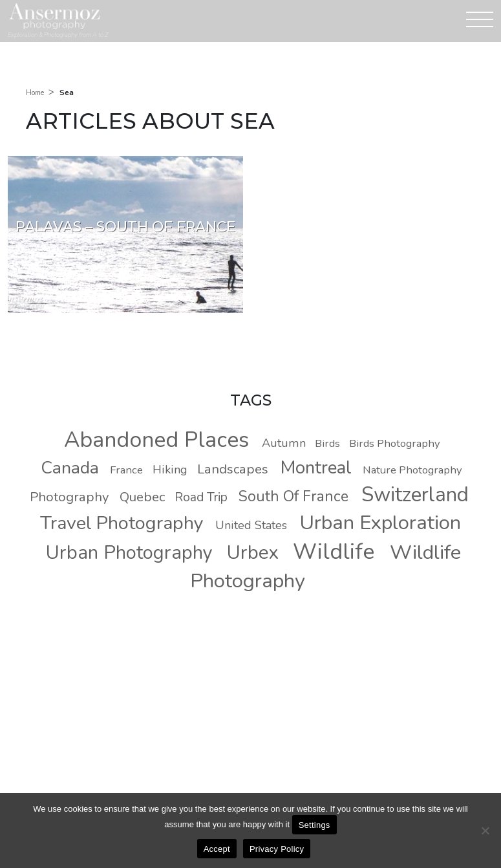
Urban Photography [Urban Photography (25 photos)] (129, 553)
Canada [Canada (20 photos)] (70, 468)
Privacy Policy (277, 849)
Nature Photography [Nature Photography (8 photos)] (412, 470)
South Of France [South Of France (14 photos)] (293, 496)
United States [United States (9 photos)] (251, 525)
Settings (314, 825)
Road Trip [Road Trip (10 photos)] (201, 497)
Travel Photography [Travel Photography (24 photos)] (122, 523)
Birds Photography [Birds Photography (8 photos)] (395, 443)
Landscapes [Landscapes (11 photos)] (233, 469)
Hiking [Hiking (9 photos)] (170, 470)
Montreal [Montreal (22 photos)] (316, 468)
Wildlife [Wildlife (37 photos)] (334, 552)
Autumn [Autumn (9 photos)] (284, 443)
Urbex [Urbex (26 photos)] (253, 552)
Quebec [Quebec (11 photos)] (142, 497)
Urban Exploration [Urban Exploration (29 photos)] (380, 523)
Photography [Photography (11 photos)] (69, 497)
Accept (217, 849)
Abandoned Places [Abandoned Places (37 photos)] (156, 440)
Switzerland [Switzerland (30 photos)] (415, 494)
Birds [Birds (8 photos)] (327, 443)
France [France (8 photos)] (126, 470)
